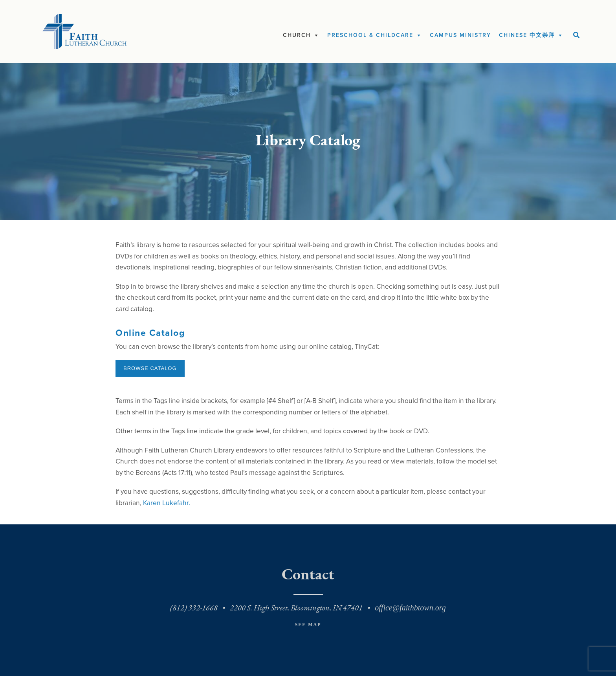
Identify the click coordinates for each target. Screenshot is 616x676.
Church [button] (297, 35)
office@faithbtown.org (410, 608)
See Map (308, 625)
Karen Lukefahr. (167, 503)
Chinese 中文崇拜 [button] (527, 35)
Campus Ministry (460, 35)
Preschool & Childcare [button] (370, 35)
